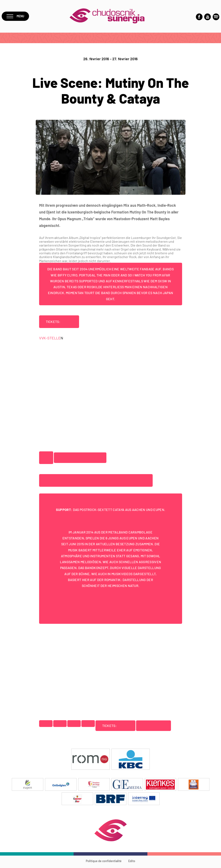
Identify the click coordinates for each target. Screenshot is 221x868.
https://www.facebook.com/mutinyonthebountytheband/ (97, 482)
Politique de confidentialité (104, 863)
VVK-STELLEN (155, 727)
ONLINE (67, 323)
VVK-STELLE (50, 340)
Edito (132, 863)
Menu (16, 17)
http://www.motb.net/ (80, 459)
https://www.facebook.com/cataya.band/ (118, 606)
